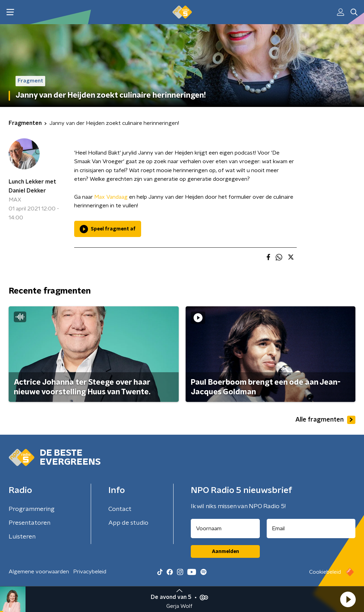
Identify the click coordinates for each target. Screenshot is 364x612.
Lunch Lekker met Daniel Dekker (32, 186)
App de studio (128, 523)
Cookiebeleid (325, 572)
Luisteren (22, 537)
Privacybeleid (90, 572)
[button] (348, 599)
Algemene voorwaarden (39, 572)
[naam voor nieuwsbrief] (225, 529)
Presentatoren (29, 523)
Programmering (32, 509)
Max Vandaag (111, 197)
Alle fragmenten (325, 420)
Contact (120, 509)
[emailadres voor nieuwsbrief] (311, 529)
